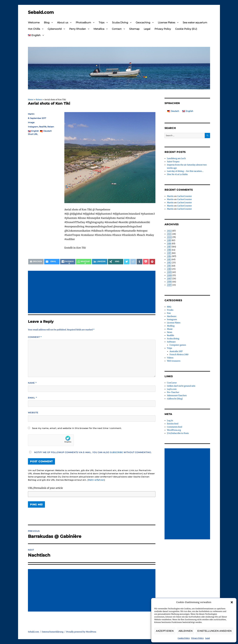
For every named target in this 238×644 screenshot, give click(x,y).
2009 (169, 272)
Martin (31, 114)
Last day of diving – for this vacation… (185, 171)
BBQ (169, 307)
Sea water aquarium (195, 23)
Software (171, 342)
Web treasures (174, 361)
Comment (35, 337)
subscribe (116, 452)
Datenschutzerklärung (53, 632)
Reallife (43, 127)
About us (63, 23)
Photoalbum (83, 23)
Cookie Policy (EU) (186, 29)
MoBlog (171, 326)
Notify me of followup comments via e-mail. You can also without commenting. (90, 452)
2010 (169, 269)
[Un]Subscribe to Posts (178, 433)
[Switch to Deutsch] (173, 111)
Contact (117, 29)
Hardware (172, 316)
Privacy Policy (197, 638)
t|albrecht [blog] (175, 399)
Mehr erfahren (96, 480)
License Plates (167, 23)
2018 (169, 244)
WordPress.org (174, 430)
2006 (169, 282)
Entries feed (173, 424)
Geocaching (143, 23)
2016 (169, 250)
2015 (169, 253)
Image (31, 122)
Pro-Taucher (173, 392)
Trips (102, 23)
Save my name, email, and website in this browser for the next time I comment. (77, 428)
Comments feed (175, 427)
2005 (169, 285)
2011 (169, 266)
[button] (232, 602)
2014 (169, 256)
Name (32, 383)
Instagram (33, 127)
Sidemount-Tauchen (177, 395)
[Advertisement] (92, 292)
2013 (169, 259)
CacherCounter (184, 196)
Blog (47, 23)
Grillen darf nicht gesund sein (181, 386)
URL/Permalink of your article (45, 488)
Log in (170, 421)
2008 (169, 275)
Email (32, 398)
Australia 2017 (176, 351)
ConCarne (172, 383)
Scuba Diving (120, 23)
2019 (169, 240)
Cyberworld (55, 29)
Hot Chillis (34, 29)
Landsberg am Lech (176, 158)
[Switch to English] (188, 111)
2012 (169, 263)
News (170, 332)
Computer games (178, 345)
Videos (170, 358)
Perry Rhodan (78, 29)
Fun (169, 313)
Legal (207, 638)
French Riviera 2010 (179, 355)
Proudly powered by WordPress (81, 632)
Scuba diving (173, 339)
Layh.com (172, 389)
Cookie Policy (184, 638)
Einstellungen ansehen (214, 631)
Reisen (39, 99)
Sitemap (134, 29)
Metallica (99, 29)
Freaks (170, 310)
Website (33, 413)
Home (31, 99)
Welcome (34, 23)
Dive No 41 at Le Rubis (177, 174)
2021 (169, 234)
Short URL (33, 134)
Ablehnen (186, 631)
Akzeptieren (165, 631)
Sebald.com (41, 12)
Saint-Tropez (173, 162)
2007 (169, 279)
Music (170, 329)
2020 (169, 237)
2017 (169, 247)
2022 (169, 231)
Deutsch (48, 131)
